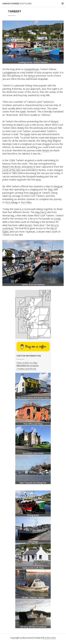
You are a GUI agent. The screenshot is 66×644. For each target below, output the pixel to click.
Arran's (29, 225)
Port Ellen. (26, 202)
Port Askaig (11, 202)
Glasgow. (58, 186)
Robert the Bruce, (12, 167)
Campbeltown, (32, 69)
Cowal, (57, 219)
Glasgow (34, 193)
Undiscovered (17, 4)
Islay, (50, 189)
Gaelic (23, 111)
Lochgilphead (9, 72)
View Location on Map (27, 363)
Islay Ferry (40, 212)
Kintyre (32, 76)
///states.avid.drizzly (26, 369)
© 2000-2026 (49, 638)
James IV (31, 167)
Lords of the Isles (11, 170)
